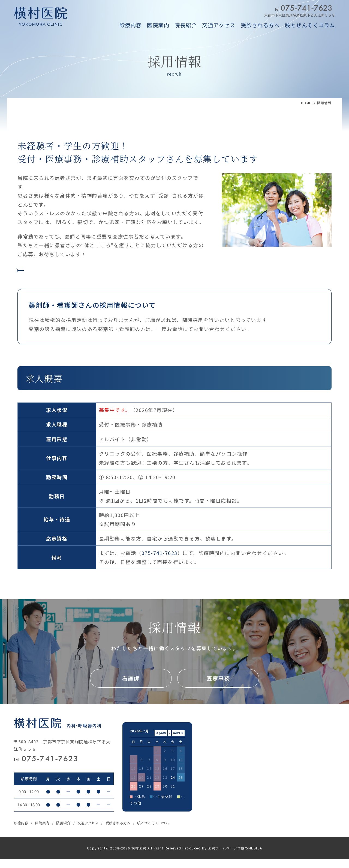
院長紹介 (186, 25)
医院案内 (158, 25)
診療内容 (131, 25)
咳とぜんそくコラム (310, 25)
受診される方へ (260, 25)
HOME (306, 103)
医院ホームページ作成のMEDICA (235, 857)
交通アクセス (219, 25)
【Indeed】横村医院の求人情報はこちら (78, 273)
